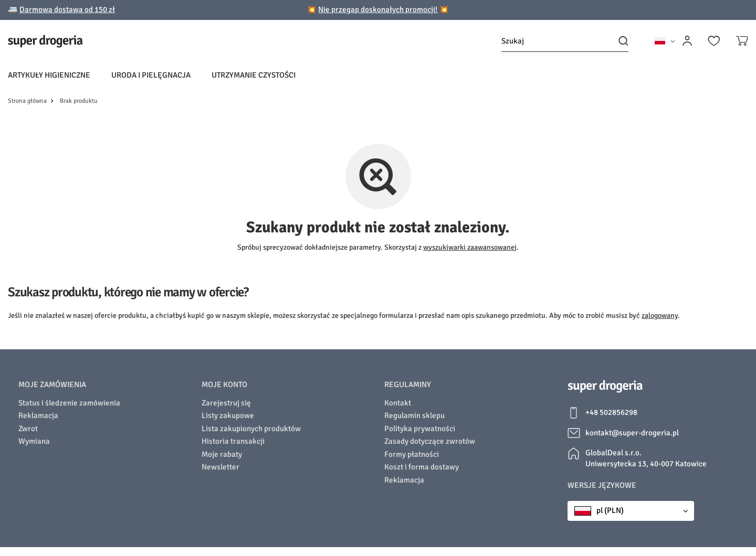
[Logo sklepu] (45, 41)
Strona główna (27, 101)
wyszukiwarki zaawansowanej (470, 247)
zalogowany (660, 316)
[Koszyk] (742, 41)
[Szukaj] (565, 41)
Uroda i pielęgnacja (151, 75)
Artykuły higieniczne (49, 75)
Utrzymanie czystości (254, 75)
